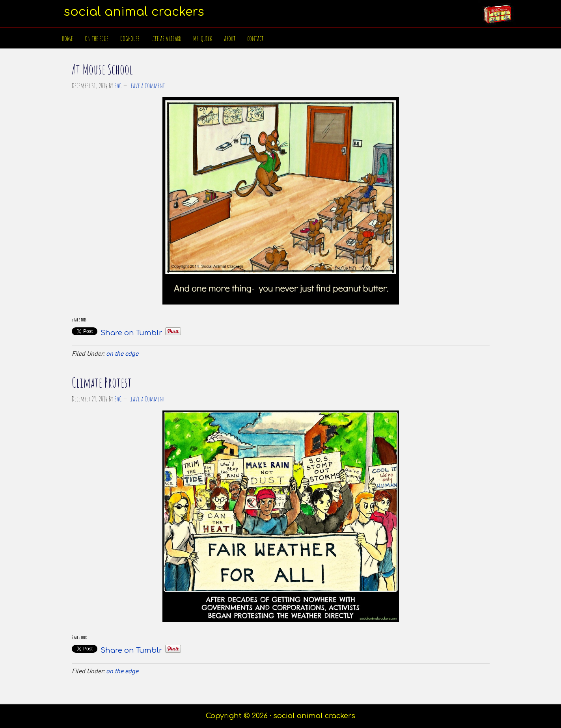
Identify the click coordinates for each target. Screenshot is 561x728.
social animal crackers (134, 12)
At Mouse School (102, 69)
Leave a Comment (147, 85)
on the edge (122, 353)
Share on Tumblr (131, 332)
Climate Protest (102, 382)
